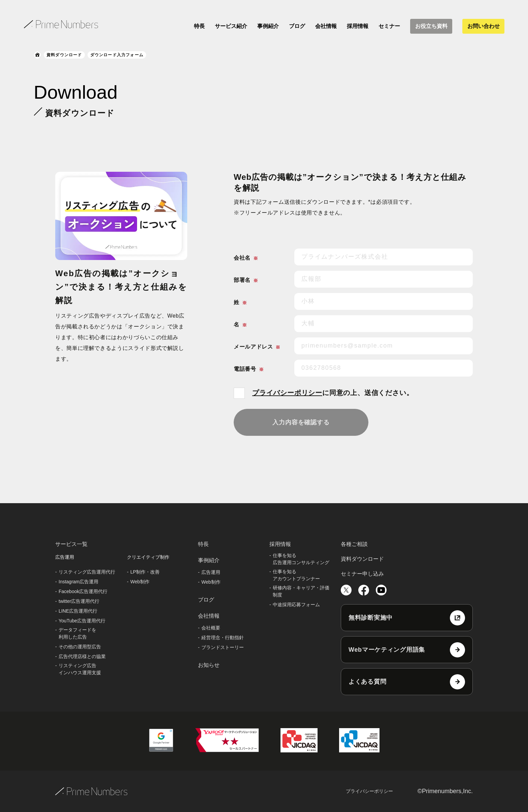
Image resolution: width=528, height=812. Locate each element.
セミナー (389, 26)
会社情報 (326, 26)
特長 (199, 26)
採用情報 (358, 26)
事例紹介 (268, 26)
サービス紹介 (231, 26)
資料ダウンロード (64, 55)
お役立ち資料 (431, 26)
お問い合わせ (484, 26)
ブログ (297, 26)
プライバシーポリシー (287, 393)
